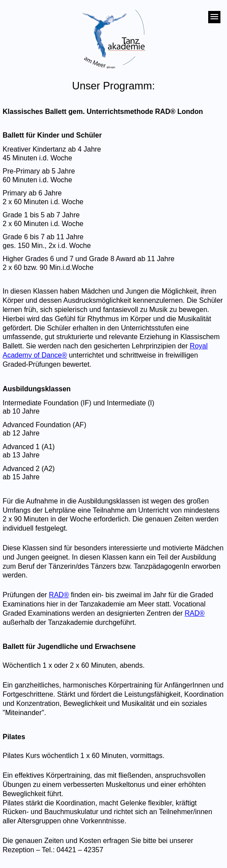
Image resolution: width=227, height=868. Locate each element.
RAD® (59, 595)
